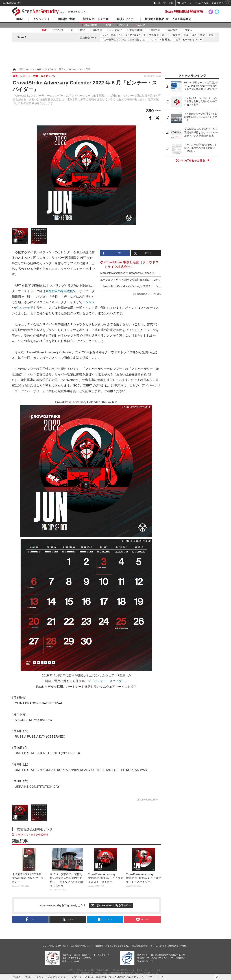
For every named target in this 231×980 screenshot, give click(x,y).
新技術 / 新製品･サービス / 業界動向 (168, 19)
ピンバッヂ (22, 308)
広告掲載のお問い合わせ (82, 946)
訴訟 (165, 35)
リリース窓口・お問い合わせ (55, 946)
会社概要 (99, 946)
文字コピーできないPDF (189, 40)
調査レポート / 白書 (96, 19)
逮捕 (211, 35)
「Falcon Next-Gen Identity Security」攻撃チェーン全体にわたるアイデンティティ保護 (150, 286)
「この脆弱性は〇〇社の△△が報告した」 (124, 40)
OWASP (140, 25)
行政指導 (175, 35)
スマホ (188, 30)
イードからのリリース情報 (162, 946)
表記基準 (173, 30)
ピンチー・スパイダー (109, 681)
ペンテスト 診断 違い (161, 40)
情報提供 (97, 30)
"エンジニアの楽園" (129, 35)
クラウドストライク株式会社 (32, 835)
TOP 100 (59, 30)
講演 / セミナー (127, 19)
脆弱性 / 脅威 (67, 19)
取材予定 (156, 30)
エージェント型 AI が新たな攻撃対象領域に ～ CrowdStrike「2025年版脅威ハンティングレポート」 (157, 280)
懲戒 (202, 35)
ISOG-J (124, 25)
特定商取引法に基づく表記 (117, 946)
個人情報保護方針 (140, 946)
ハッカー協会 (109, 35)
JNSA (108, 25)
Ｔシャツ (88, 302)
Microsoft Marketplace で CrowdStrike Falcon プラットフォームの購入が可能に (145, 273)
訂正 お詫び (116, 30)
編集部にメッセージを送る (149, 294)
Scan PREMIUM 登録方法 (184, 12)
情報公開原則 (136, 30)
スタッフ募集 (180, 946)
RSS (83, 30)
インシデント (41, 19)
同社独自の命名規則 (59, 291)
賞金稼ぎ (154, 35)
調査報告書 (91, 25)
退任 (194, 35)
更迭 (186, 35)
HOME (20, 19)
